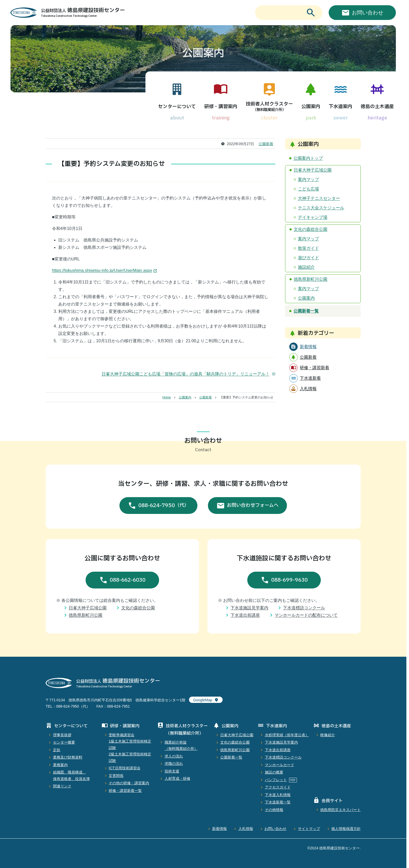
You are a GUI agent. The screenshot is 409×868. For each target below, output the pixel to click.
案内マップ (308, 179)
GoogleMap (203, 700)
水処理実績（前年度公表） (287, 735)
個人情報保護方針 (346, 829)
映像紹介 (328, 735)
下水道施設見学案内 (249, 608)
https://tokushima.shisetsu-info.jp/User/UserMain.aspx (102, 270)
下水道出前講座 (245, 615)
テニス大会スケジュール (321, 208)
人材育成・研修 (177, 778)
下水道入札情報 (278, 795)
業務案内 (60, 765)
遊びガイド (308, 258)
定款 (57, 750)
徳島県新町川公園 (311, 279)
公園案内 (311, 107)
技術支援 (172, 771)
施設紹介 (306, 267)
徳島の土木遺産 (377, 107)
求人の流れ (174, 756)
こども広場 (308, 189)
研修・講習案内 (221, 107)
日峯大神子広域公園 (313, 170)
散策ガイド (308, 248)
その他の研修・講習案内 (129, 783)
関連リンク (62, 786)
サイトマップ (309, 829)
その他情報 (274, 810)
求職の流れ (174, 764)
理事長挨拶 (62, 735)
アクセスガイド (278, 787)
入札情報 (246, 829)
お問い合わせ (275, 829)
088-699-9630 (289, 580)
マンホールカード (280, 765)
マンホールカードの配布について (306, 615)
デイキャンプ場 (313, 217)
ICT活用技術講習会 (125, 768)
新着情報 (219, 829)
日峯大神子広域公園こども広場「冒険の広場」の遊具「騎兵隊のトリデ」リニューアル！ (188, 374)
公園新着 (266, 144)
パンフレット (276, 780)
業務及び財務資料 (68, 757)
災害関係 (116, 776)
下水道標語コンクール (304, 608)
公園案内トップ (308, 158)
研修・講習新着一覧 (125, 791)
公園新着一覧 (306, 311)
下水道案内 (340, 107)
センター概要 (64, 742)
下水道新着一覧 (278, 802)
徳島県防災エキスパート (340, 810)
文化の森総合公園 (311, 229)
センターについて (177, 107)
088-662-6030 (128, 580)
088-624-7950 (164, 506)
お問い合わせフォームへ (253, 505)
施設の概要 (274, 772)
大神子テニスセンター (319, 198)
